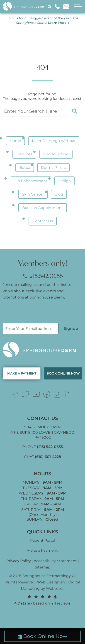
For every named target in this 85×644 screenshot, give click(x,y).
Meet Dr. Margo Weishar (54, 141)
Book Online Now (42, 636)
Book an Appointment (43, 208)
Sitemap (43, 567)
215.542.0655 (43, 276)
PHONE (42, 447)
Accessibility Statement (55, 561)
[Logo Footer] (42, 350)
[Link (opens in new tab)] (15, 394)
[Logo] (25, 6)
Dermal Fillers (53, 168)
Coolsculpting (56, 154)
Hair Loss (24, 154)
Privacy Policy (19, 561)
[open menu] (77, 6)
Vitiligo (64, 181)
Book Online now (63, 373)
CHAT (42, 457)
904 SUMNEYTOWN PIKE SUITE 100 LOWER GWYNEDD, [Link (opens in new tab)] (42, 432)
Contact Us (43, 221)
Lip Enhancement (31, 181)
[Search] (50, 6)
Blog (59, 194)
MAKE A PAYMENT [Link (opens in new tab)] (22, 373)
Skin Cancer (33, 194)
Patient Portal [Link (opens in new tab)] (43, 540)
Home (15, 141)
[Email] (66, 6)
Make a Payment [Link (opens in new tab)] (42, 550)
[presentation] (37, 314)
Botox (25, 168)
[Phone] (57, 6)
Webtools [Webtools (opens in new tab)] (55, 589)
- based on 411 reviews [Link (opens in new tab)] (42, 600)
